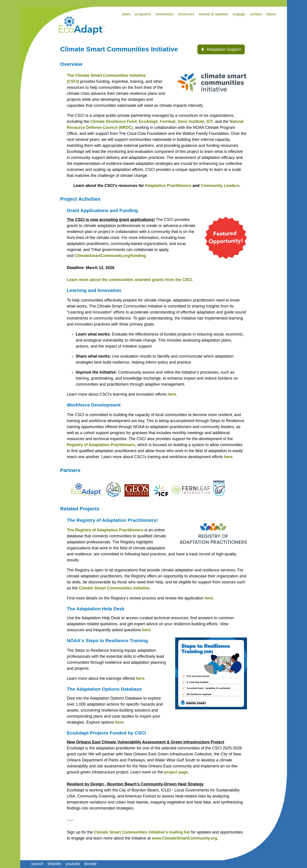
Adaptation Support (221, 49)
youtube (73, 864)
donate (91, 864)
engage (239, 14)
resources (186, 14)
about (271, 14)
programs (143, 14)
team (126, 14)
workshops (164, 14)
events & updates (214, 14)
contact (256, 14)
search (37, 864)
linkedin (55, 864)
